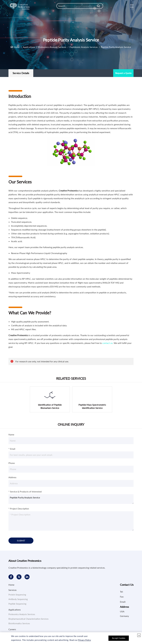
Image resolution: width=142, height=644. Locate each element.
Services (12, 590)
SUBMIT (21, 541)
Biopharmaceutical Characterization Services (28, 619)
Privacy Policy (85, 640)
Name (11, 434)
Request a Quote (123, 73)
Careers (12, 629)
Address (12, 477)
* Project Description (19, 509)
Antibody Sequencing (18, 599)
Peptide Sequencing (17, 604)
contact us (107, 343)
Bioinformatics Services (19, 623)
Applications (29, 47)
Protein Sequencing (17, 595)
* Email (12, 449)
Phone (12, 463)
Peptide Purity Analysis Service (71, 499)
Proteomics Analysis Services (52, 47)
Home (17, 47)
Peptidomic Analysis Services (84, 47)
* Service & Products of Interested (25, 492)
